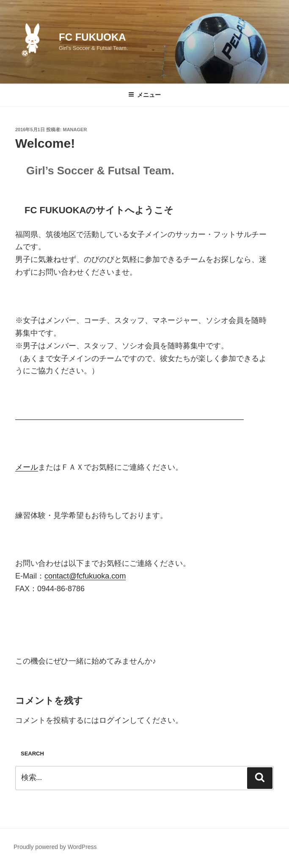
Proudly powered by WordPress (55, 847)
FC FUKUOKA (92, 37)
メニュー (144, 95)
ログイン (114, 720)
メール (27, 467)
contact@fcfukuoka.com (85, 576)
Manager (75, 130)
